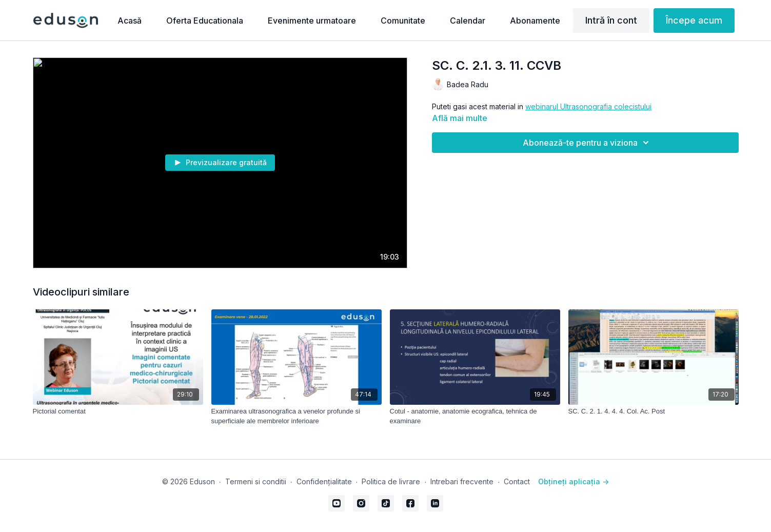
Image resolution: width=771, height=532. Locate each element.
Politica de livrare (391, 481)
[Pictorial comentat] (118, 411)
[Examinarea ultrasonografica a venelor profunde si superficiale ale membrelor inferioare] (296, 416)
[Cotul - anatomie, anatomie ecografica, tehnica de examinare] (475, 416)
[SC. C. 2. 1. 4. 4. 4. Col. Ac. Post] (654, 411)
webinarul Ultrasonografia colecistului (588, 106)
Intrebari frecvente (462, 481)
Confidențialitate (324, 481)
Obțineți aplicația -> (574, 481)
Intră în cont (611, 20)
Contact (517, 481)
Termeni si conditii (256, 481)
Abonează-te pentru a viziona (587, 143)
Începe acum (694, 20)
